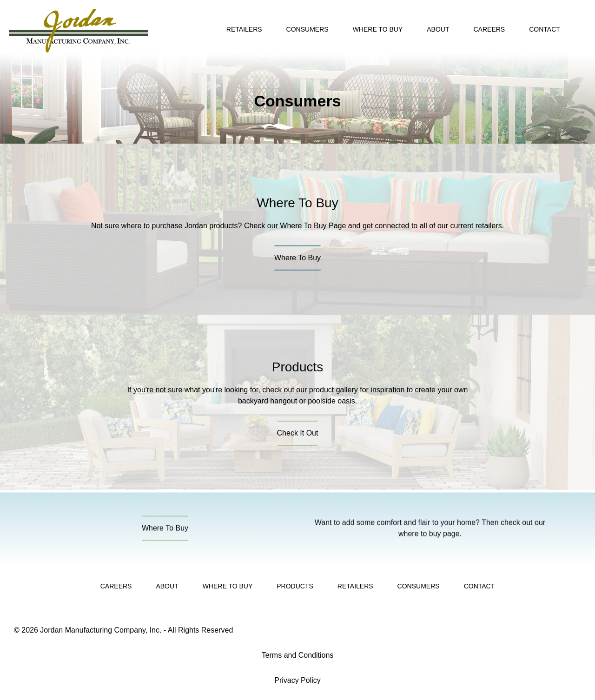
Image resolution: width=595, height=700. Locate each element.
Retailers (244, 29)
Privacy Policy (297, 680)
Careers (489, 29)
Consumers (307, 29)
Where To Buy (378, 29)
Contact (545, 29)
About (438, 29)
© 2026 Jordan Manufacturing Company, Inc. (88, 630)
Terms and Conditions (298, 655)
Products (295, 586)
